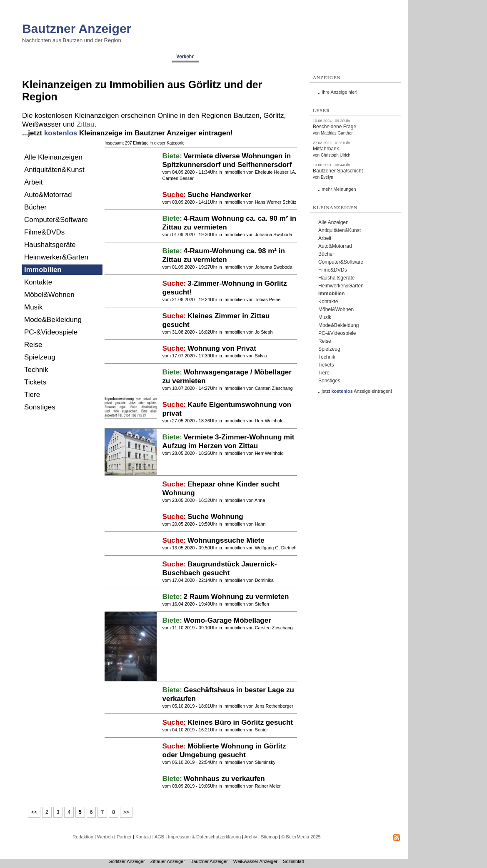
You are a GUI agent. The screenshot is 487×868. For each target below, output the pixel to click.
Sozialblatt (293, 861)
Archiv (251, 837)
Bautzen (247, 116)
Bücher (35, 207)
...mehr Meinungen (337, 189)
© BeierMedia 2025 (301, 837)
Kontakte (38, 282)
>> (126, 812)
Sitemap (269, 837)
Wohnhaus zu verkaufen (224, 779)
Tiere (32, 395)
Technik (36, 370)
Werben (105, 837)
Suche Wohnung (215, 517)
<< (34, 812)
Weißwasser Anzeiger (255, 861)
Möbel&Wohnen (49, 295)
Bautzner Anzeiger (77, 29)
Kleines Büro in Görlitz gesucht (240, 722)
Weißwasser (41, 124)
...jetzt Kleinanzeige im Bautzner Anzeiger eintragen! (127, 133)
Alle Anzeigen (333, 222)
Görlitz (273, 116)
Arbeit (33, 182)
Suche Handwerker (219, 195)
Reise (33, 345)
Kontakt (143, 837)
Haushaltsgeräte (50, 245)
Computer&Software (56, 220)
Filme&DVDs (44, 232)
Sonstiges (40, 407)
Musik (33, 307)
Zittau (86, 124)
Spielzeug (40, 357)
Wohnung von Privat (222, 348)
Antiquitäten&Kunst (54, 170)
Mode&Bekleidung (53, 320)
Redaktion (83, 837)
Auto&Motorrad (48, 195)
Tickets (35, 382)
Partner (124, 837)
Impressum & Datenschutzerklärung (204, 837)
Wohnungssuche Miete (226, 540)
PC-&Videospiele (51, 332)
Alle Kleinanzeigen (53, 157)
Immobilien (43, 270)
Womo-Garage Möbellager (227, 620)
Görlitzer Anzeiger (126, 861)
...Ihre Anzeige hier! (338, 92)
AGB (159, 837)
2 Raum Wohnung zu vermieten (236, 597)
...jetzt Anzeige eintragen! (355, 391)
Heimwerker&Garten (56, 257)
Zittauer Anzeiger (168, 861)
